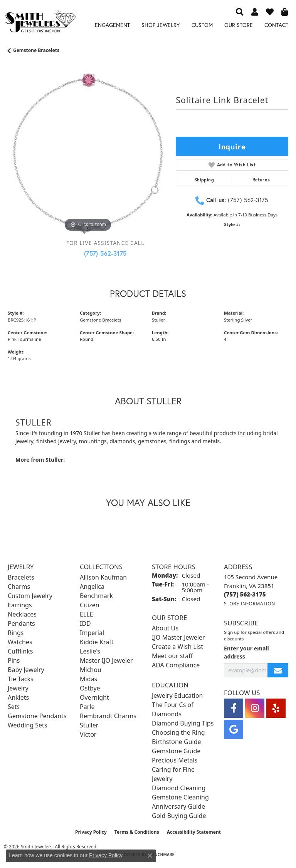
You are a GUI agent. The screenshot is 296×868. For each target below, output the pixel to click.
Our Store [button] (239, 25)
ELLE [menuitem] (87, 614)
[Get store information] (250, 604)
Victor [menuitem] (88, 734)
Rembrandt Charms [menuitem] (108, 716)
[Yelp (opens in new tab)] (276, 708)
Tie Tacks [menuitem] (21, 679)
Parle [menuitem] (87, 707)
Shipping (204, 180)
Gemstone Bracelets (36, 50)
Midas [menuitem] (88, 679)
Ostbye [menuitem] (90, 688)
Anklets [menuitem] (18, 697)
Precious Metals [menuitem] (175, 760)
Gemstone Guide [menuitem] (176, 751)
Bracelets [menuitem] (21, 577)
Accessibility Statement (194, 832)
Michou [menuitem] (91, 670)
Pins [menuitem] (14, 660)
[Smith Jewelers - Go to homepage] (40, 23)
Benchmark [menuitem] (96, 596)
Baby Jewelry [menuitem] (26, 670)
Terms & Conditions (137, 832)
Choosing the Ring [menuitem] (178, 732)
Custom (202, 25)
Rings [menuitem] (16, 633)
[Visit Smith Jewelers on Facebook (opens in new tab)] (234, 708)
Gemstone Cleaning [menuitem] (180, 797)
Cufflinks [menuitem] (20, 651)
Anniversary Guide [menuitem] (178, 806)
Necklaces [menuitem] (22, 614)
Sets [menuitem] (14, 707)
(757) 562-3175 (105, 253)
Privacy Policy (91, 832)
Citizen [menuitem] (90, 605)
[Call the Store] (245, 594)
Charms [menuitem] (19, 586)
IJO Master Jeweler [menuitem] (178, 637)
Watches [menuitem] (20, 642)
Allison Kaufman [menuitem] (103, 577)
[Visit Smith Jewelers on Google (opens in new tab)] (234, 729)
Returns (261, 180)
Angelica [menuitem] (92, 586)
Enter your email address (246, 652)
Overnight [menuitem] (94, 697)
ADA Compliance (176, 665)
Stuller (158, 320)
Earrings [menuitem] (20, 605)
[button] (240, 12)
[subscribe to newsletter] (278, 670)
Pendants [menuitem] (21, 623)
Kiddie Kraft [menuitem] (97, 642)
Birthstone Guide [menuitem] (177, 742)
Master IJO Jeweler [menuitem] (106, 660)
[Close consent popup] (150, 856)
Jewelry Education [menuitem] (177, 695)
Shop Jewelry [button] (161, 25)
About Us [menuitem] (165, 628)
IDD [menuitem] (85, 623)
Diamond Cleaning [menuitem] (179, 788)
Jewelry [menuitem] (18, 688)
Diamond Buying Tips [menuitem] (183, 723)
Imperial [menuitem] (92, 633)
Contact (276, 25)
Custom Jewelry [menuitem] (30, 596)
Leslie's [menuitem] (90, 651)
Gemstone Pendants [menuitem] (37, 716)
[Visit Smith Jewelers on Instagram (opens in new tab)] (255, 708)
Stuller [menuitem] (89, 725)
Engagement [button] (112, 25)
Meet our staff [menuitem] (172, 656)
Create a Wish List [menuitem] (177, 647)
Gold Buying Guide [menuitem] (179, 816)
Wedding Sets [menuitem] (28, 725)
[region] (88, 154)
